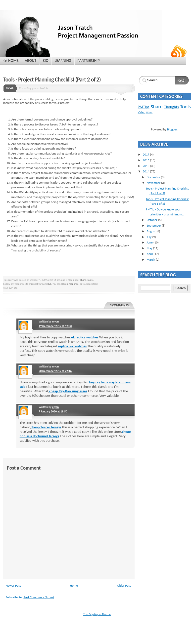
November (154, 183)
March (151, 260)
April (150, 254)
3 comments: (120, 305)
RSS (49, 284)
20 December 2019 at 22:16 (55, 371)
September (154, 225)
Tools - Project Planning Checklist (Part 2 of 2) (52, 80)
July (149, 237)
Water (149, 112)
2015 (146, 166)
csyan (55, 322)
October (152, 220)
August (151, 231)
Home (74, 585)
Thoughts (171, 107)
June (150, 242)
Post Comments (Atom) (39, 597)
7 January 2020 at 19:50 (53, 411)
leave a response (70, 284)
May (150, 248)
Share (83, 280)
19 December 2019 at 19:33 (55, 326)
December (154, 177)
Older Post (124, 585)
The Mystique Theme (97, 614)
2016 (146, 160)
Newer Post (13, 585)
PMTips (144, 107)
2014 (146, 171)
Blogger (172, 129)
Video (142, 112)
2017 (146, 154)
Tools (90, 280)
